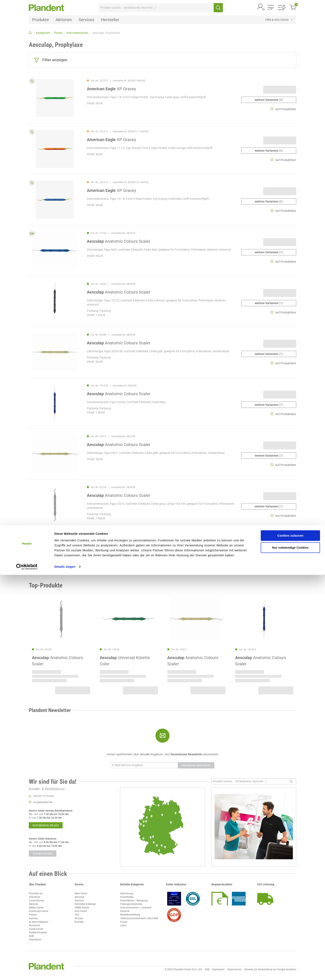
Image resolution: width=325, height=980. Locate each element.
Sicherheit (35, 925)
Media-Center (36, 908)
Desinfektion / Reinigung (134, 901)
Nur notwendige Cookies (290, 953)
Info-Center (81, 911)
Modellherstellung (130, 915)
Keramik (125, 911)
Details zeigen (65, 972)
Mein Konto (81, 893)
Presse (33, 915)
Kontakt (79, 922)
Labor (123, 925)
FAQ (77, 915)
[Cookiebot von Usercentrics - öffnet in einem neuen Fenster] (27, 972)
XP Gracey (111, 89)
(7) (269, 252)
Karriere (33, 918)
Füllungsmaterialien (131, 904)
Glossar (79, 918)
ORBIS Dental (82, 908)
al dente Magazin (39, 922)
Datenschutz (36, 929)
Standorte (35, 897)
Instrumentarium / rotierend (136, 908)
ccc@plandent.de (43, 802)
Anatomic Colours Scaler (119, 241)
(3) (269, 100)
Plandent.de (36, 893)
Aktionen (80, 897)
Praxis (124, 922)
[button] (260, 7)
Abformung (127, 893)
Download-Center (39, 911)
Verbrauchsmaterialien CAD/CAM (139, 918)
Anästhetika (127, 897)
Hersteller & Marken (85, 904)
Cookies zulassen (290, 941)
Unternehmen (37, 901)
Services (34, 904)
